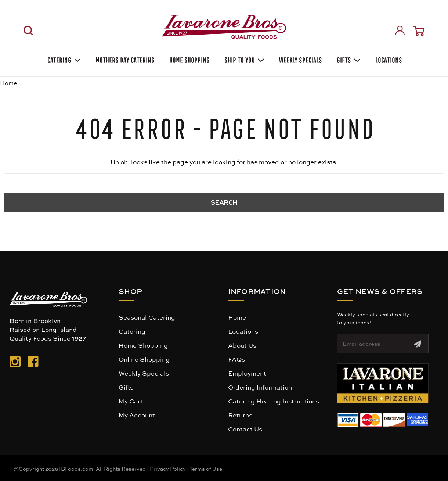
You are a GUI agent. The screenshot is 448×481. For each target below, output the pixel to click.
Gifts (348, 59)
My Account (137, 415)
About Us (242, 345)
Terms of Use (206, 469)
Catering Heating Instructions (274, 401)
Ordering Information (260, 387)
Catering (63, 59)
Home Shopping (189, 59)
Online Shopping (144, 359)
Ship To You (244, 59)
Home (237, 317)
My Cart (131, 401)
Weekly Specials (144, 373)
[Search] (28, 30)
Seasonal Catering (147, 317)
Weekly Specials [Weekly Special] (300, 59)
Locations (388, 59)
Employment (247, 373)
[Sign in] (400, 30)
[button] (383, 383)
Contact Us (245, 429)
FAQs (236, 359)
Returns (240, 415)
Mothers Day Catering (124, 59)
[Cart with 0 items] (419, 31)
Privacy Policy (168, 469)
